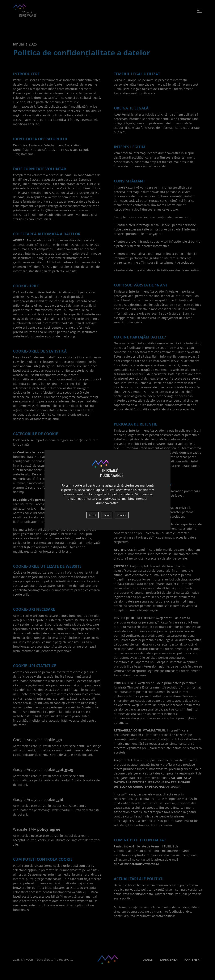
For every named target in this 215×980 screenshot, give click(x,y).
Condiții (122, 515)
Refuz (107, 515)
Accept (93, 515)
